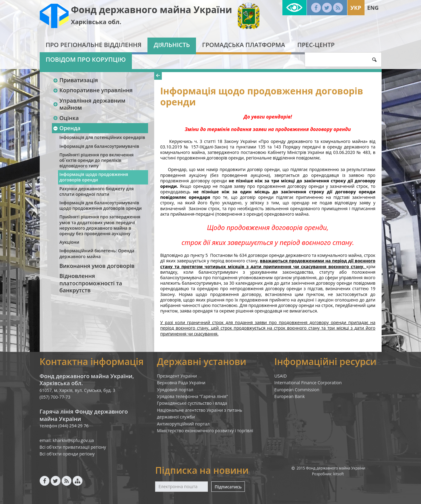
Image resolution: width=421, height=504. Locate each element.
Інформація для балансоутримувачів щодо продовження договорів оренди (101, 205)
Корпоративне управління (93, 90)
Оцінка (66, 118)
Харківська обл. (96, 22)
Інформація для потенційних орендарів (102, 137)
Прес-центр (316, 45)
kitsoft (338, 474)
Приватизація (76, 80)
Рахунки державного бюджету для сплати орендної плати (97, 191)
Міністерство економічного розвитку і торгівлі (205, 431)
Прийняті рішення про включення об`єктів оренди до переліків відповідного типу (97, 160)
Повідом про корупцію (86, 59)
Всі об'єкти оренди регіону (67, 454)
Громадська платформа (244, 45)
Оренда (67, 128)
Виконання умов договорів (97, 266)
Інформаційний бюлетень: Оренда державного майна (97, 253)
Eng (373, 8)
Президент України (177, 376)
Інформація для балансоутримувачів (99, 146)
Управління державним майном (89, 104)
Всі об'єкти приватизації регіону (73, 447)
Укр (356, 8)
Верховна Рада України (181, 383)
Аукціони (69, 242)
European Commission (297, 390)
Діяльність (172, 45)
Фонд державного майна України (151, 10)
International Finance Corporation (308, 383)
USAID (281, 376)
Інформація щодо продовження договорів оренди (94, 177)
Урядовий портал (175, 390)
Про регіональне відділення (94, 45)
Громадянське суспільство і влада (192, 403)
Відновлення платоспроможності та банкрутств (91, 283)
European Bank (290, 396)
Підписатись (228, 487)
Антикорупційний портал (183, 424)
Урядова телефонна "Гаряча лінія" (192, 396)
